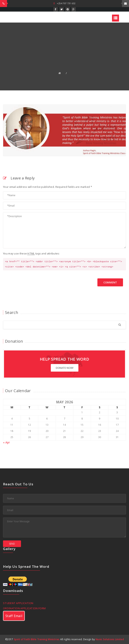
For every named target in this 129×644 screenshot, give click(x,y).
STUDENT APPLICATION (18, 603)
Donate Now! (65, 368)
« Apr (6, 442)
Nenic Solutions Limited (110, 639)
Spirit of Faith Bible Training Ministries (37, 639)
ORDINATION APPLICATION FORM (24, 608)
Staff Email (14, 616)
